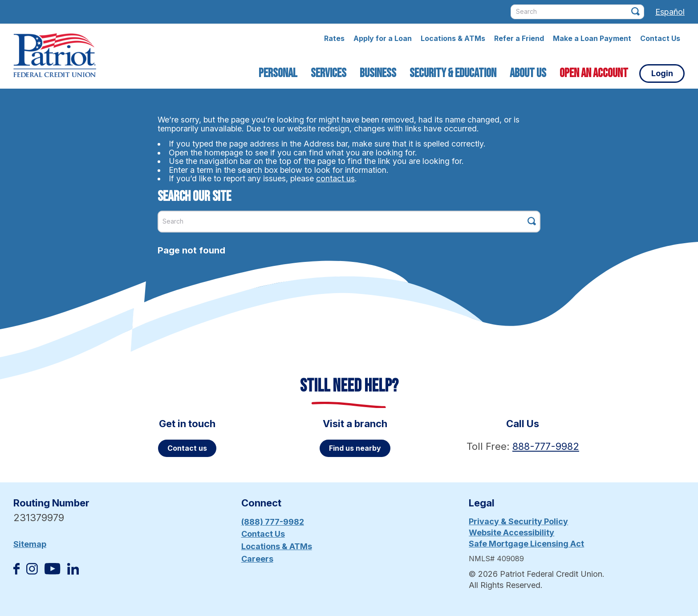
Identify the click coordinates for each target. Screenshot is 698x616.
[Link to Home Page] (55, 57)
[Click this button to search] (635, 11)
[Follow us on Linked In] (73, 572)
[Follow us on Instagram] (32, 572)
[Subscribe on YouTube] (52, 572)
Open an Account (594, 73)
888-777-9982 (546, 446)
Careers (257, 559)
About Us (528, 73)
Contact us (187, 448)
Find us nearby (355, 448)
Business (378, 73)
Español (670, 12)
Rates (334, 38)
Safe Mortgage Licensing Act (526, 544)
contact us (335, 178)
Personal (278, 73)
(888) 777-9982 (273, 522)
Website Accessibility (511, 532)
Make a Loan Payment (592, 38)
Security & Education (453, 73)
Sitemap (30, 544)
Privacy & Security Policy (518, 521)
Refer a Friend (519, 38)
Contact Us (660, 38)
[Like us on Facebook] (16, 572)
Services (329, 73)
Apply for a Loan (383, 38)
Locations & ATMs (453, 38)
